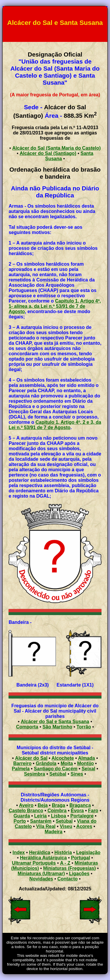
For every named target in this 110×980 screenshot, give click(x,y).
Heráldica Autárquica (43, 858)
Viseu (66, 826)
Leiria (41, 816)
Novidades (41, 879)
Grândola (46, 763)
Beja (43, 805)
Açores (84, 826)
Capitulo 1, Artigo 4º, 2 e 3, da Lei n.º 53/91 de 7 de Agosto (55, 425)
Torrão (84, 727)
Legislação (88, 852)
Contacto (68, 879)
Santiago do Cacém (55, 769)
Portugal (81, 858)
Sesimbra (35, 774)
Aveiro (26, 805)
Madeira (53, 832)
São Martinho (57, 727)
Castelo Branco (26, 811)
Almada (87, 758)
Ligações (79, 874)
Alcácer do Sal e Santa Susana (55, 722)
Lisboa (59, 816)
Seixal (88, 769)
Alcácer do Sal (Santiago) (48, 153)
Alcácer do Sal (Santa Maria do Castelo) (56, 148)
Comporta (27, 727)
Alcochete (63, 758)
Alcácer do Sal (31, 758)
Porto (20, 821)
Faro (93, 811)
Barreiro (22, 763)
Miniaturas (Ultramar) (41, 874)
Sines (77, 774)
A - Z (65, 863)
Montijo (86, 763)
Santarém (41, 821)
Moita (67, 763)
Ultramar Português (34, 863)
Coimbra (57, 811)
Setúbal (58, 774)
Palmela (21, 769)
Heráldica (40, 852)
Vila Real (46, 826)
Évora (77, 811)
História (63, 852)
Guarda (22, 816)
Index (19, 852)
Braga (59, 805)
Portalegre (82, 816)
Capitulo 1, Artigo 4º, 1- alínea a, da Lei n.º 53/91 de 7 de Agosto (55, 306)
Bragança (80, 805)
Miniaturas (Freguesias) (70, 868)
